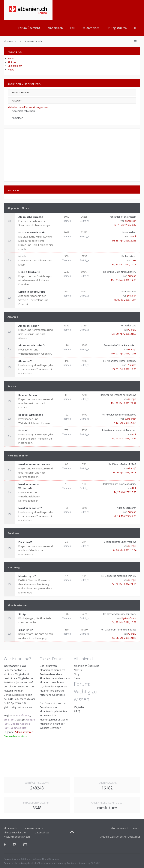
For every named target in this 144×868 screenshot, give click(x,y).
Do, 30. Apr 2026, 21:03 (124, 334)
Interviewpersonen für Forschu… (119, 430)
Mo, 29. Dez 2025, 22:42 (124, 403)
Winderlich (131, 419)
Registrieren (33, 84)
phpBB (20, 859)
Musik (22, 256)
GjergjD (132, 330)
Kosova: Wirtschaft (31, 415)
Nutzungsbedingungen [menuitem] (17, 837)
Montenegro (15, 567)
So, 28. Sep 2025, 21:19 (124, 638)
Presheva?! (25, 542)
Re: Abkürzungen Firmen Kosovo (119, 415)
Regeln (79, 707)
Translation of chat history (122, 217)
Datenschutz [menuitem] (42, 832)
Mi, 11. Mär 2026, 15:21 (124, 439)
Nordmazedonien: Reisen (34, 464)
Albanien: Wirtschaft (32, 345)
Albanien (13, 317)
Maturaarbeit (129, 232)
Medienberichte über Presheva (120, 542)
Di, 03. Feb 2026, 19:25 (124, 369)
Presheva (13, 533)
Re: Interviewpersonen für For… (120, 614)
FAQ (73, 28)
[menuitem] (91, 28)
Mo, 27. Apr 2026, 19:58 (124, 354)
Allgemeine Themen (19, 208)
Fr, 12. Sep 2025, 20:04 (124, 423)
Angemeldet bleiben (21, 111)
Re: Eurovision (129, 256)
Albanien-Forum (17, 605)
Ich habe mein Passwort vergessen (28, 107)
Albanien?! (25, 361)
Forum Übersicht (29, 28)
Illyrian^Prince (129, 618)
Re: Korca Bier (129, 292)
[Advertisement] (72, 155)
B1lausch (132, 365)
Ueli (134, 488)
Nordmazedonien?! (30, 508)
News (11, 70)
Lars (134, 260)
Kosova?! (24, 430)
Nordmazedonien (18, 456)
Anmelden (14, 84)
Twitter (71, 863)
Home (11, 58)
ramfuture (107, 808)
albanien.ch (55, 28)
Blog (76, 674)
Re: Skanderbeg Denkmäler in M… (119, 576)
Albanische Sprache (31, 217)
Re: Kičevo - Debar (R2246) (122, 464)
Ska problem (15, 66)
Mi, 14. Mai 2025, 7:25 (125, 516)
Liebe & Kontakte (29, 272)
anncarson (131, 221)
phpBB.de (39, 863)
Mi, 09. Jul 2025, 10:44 (125, 300)
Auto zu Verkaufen (127, 508)
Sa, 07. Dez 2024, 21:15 (124, 584)
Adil (134, 434)
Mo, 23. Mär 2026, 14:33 (124, 280)
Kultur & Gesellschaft (32, 232)
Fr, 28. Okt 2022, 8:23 (125, 492)
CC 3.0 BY (95, 863)
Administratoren (24, 732)
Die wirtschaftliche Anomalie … (120, 345)
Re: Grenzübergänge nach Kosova (118, 395)
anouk (133, 236)
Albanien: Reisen (29, 326)
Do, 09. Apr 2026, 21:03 (124, 473)
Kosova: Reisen (28, 395)
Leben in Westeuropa (32, 292)
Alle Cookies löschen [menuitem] (15, 832)
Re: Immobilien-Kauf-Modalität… (119, 484)
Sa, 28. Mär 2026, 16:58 (124, 622)
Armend (132, 276)
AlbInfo (12, 62)
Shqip (22, 614)
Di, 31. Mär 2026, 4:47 (125, 225)
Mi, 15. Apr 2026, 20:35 (124, 241)
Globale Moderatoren (16, 736)
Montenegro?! (27, 576)
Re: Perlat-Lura (129, 326)
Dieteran (132, 296)
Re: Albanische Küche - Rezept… (120, 361)
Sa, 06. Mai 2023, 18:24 (124, 550)
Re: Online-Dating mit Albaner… (120, 272)
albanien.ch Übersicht (86, 666)
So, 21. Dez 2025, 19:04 (124, 264)
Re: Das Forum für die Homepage (119, 630)
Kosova (12, 386)
